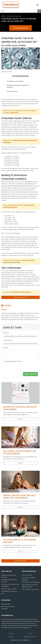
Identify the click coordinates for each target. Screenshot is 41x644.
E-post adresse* (8, 340)
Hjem (3, 16)
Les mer (20, 419)
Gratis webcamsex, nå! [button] (21, 297)
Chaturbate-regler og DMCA (9, 589)
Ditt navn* (6, 333)
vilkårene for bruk (17, 361)
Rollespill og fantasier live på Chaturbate (20, 452)
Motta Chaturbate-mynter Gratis (30, 589)
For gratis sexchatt (21, 28)
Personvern (11, 637)
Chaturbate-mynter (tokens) (15, 81)
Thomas (4, 309)
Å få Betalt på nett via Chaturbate (31, 582)
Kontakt (11, 634)
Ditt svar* (6, 348)
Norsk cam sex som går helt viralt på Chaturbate (20, 497)
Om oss (30, 634)
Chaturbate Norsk (14, 16)
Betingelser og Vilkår (30, 637)
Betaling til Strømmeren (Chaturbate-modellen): (18, 86)
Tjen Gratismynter (12, 91)
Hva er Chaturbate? (12, 113)
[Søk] (39, 11)
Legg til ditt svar (30, 374)
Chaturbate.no (11, 4)
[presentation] (16, 367)
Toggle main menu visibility (38, 4)
